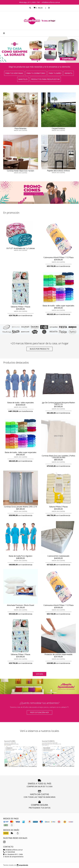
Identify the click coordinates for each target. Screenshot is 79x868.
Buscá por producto (39, 349)
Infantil (69, 73)
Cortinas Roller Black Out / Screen (21, 171)
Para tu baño (55, 73)
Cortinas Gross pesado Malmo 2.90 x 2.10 (21, 507)
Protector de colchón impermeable (58, 654)
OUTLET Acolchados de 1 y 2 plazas (21, 248)
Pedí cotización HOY (39, 712)
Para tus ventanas (14, 73)
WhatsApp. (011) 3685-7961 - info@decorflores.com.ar (40, 2)
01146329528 (9, 852)
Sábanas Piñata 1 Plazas (21, 307)
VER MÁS (39, 674)
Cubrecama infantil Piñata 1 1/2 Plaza (58, 257)
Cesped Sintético (58, 128)
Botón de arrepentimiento (13, 857)
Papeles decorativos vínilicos (58, 171)
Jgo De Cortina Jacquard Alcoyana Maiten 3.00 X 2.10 (58, 403)
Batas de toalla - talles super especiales (58, 306)
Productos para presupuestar (45, 79)
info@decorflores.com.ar (13, 850)
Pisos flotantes (21, 128)
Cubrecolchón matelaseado (58, 556)
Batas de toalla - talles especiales (21, 403)
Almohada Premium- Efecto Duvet (21, 605)
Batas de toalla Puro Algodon (21, 556)
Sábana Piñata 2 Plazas (58, 507)
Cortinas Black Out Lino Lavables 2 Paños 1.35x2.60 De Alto (58, 457)
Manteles (23, 79)
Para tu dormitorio (36, 73)
